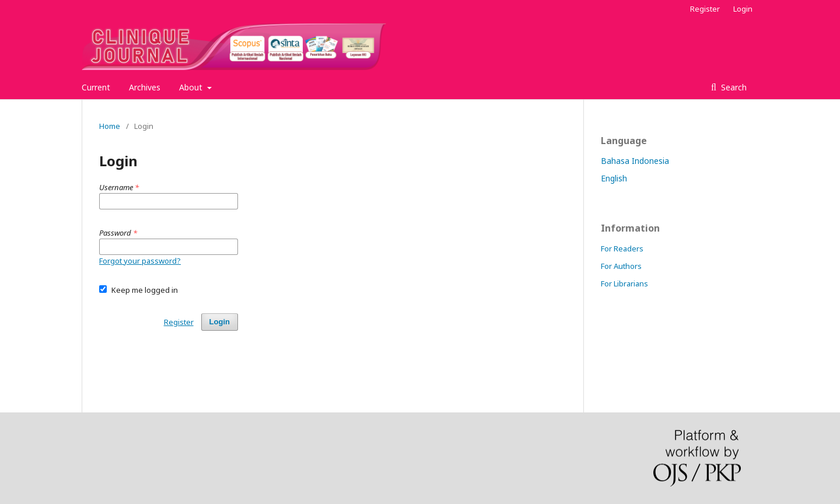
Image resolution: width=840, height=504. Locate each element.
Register (705, 9)
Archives (145, 87)
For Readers (622, 249)
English (614, 178)
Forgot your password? (140, 261)
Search (733, 87)
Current (96, 87)
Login (743, 9)
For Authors (621, 266)
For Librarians (624, 283)
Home (110, 126)
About (192, 87)
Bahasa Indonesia (635, 161)
